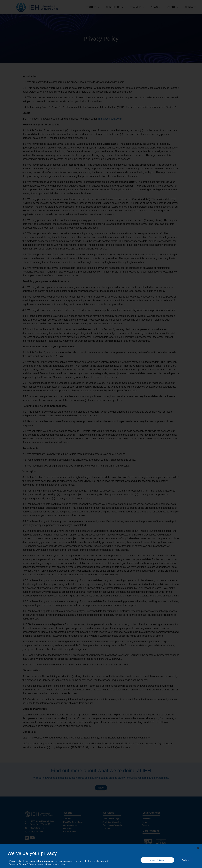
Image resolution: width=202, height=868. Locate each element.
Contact (190, 7)
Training (137, 7)
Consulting (115, 7)
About (173, 7)
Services (109, 813)
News (156, 7)
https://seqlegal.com (110, 119)
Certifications (151, 831)
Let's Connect (151, 813)
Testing (93, 7)
